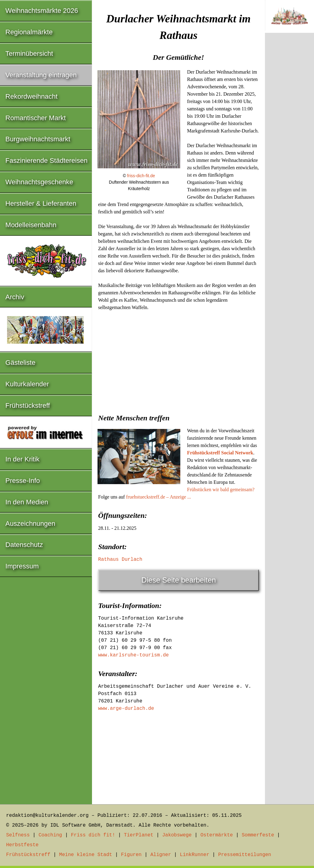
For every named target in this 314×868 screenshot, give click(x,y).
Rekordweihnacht (32, 96)
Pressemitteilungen (245, 855)
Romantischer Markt (36, 118)
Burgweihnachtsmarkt (38, 139)
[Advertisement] (178, 360)
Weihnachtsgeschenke (39, 182)
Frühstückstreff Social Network (220, 453)
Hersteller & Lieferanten (41, 203)
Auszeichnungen (31, 524)
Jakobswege (177, 835)
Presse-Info (23, 481)
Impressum (22, 566)
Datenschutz (24, 545)
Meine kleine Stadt (86, 855)
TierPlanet (139, 835)
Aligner (161, 855)
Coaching (50, 835)
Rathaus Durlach (120, 560)
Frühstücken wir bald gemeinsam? (221, 489)
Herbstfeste (22, 845)
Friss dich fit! (93, 835)
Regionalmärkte (29, 32)
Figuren (131, 855)
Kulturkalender (27, 384)
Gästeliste (21, 363)
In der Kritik (23, 459)
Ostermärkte (217, 835)
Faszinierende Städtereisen (47, 161)
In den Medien (27, 502)
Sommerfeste (258, 835)
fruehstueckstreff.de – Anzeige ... (159, 497)
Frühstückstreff (28, 405)
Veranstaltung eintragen (41, 75)
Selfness (18, 835)
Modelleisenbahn (31, 225)
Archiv (15, 297)
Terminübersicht (29, 54)
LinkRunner (195, 855)
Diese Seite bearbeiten (179, 580)
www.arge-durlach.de (126, 709)
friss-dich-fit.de (141, 176)
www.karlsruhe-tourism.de (133, 655)
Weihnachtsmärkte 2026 (42, 11)
